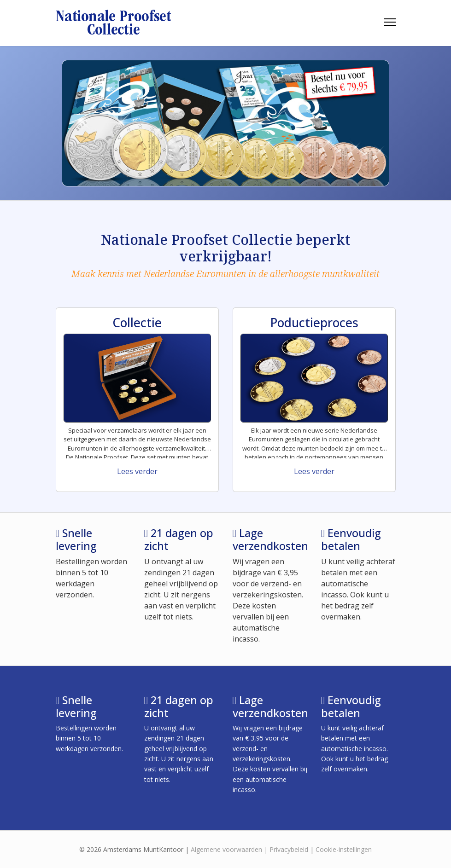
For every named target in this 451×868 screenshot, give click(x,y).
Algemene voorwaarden (226, 849)
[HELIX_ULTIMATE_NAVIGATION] (390, 22)
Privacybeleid (289, 849)
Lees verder (137, 471)
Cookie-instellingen (344, 849)
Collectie (137, 322)
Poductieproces (314, 322)
